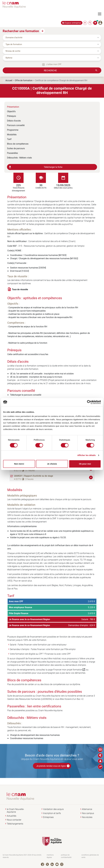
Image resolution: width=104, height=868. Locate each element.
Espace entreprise (73, 23)
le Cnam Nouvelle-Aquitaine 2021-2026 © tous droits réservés (22, 856)
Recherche (50, 70)
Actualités (12, 816)
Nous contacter (14, 820)
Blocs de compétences (18, 144)
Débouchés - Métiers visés (19, 158)
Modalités (12, 134)
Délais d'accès (14, 121)
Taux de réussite (20, 289)
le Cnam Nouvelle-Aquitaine (15, 810)
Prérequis (12, 116)
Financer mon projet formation (69, 670)
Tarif (9, 139)
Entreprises (48, 817)
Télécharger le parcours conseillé (26, 395)
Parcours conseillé (16, 125)
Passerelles (12, 153)
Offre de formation (24, 80)
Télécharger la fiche (35, 167)
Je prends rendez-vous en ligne (53, 766)
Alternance (87, 809)
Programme (13, 130)
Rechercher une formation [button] (21, 31)
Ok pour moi (85, 464)
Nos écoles (87, 817)
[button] (91, 477)
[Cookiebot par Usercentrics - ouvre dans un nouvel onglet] (89, 402)
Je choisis (52, 464)
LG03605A (47, 699)
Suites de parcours (16, 148)
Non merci (19, 464)
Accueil (9, 80)
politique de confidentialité (66, 856)
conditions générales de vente (90, 856)
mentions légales (50, 856)
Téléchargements (15, 824)
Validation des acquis (53, 809)
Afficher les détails (86, 455)
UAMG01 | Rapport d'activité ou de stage (34, 476)
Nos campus (88, 813)
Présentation (13, 107)
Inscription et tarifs (52, 813)
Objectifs (11, 111)
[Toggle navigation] (101, 14)
